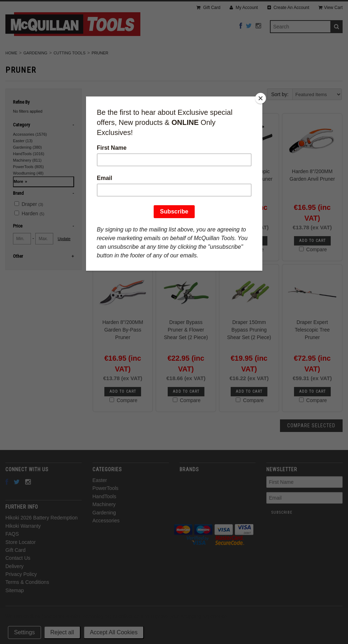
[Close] (261, 98)
